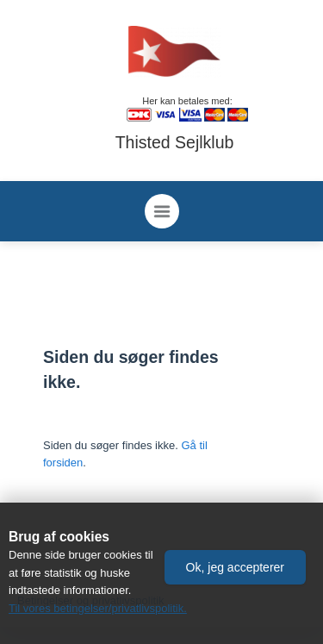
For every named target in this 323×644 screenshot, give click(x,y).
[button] (235, 567)
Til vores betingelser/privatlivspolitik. (98, 608)
